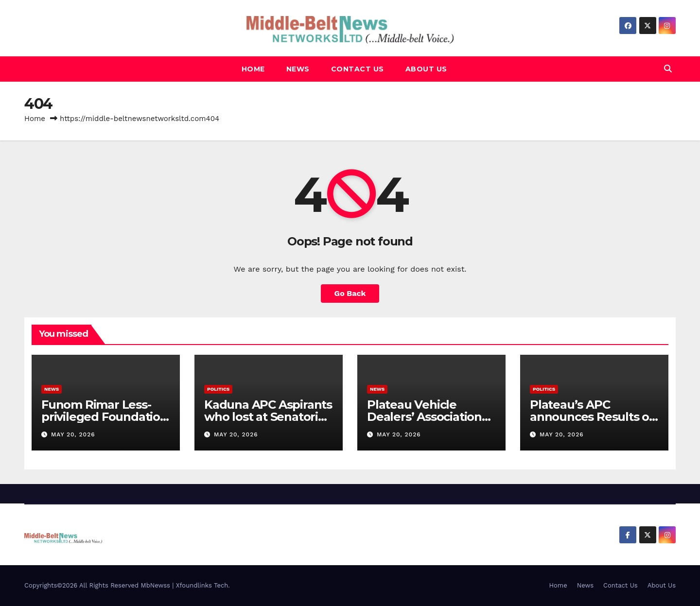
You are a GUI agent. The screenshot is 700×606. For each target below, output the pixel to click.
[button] (668, 69)
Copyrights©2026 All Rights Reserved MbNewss (98, 585)
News (298, 69)
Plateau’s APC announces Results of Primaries (592, 417)
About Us (426, 69)
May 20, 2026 (73, 434)
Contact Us (358, 69)
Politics (218, 389)
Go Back (350, 293)
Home (253, 69)
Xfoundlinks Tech (202, 585)
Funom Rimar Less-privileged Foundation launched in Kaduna (105, 417)
